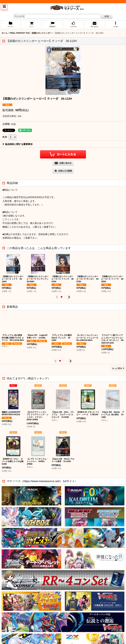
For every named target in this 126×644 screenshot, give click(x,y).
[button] (4, 7)
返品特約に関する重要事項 (17, 144)
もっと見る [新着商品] (118, 368)
